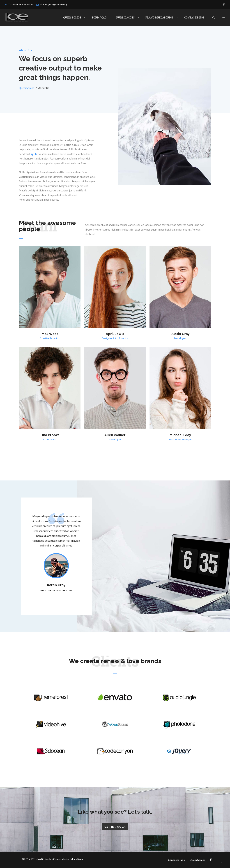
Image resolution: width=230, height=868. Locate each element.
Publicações (126, 17)
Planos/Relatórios (159, 17)
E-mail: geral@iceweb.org (52, 4)
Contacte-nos (194, 17)
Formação (99, 17)
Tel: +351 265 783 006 (19, 4)
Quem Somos (72, 17)
